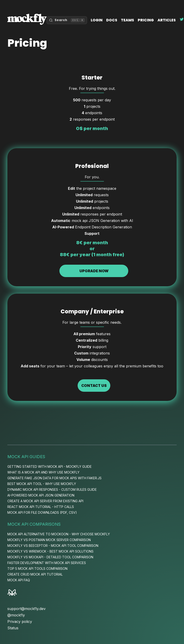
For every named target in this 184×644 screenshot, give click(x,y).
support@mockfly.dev (26, 609)
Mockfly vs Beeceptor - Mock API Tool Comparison (53, 546)
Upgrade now (94, 271)
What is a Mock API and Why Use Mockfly (43, 472)
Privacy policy (20, 621)
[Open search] (67, 20)
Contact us (94, 386)
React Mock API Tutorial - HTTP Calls (41, 507)
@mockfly (16, 615)
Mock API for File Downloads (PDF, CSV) (42, 512)
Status (13, 628)
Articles (167, 20)
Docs (112, 20)
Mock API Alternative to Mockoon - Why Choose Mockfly (59, 534)
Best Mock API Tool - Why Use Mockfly (42, 484)
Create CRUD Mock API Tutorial (35, 574)
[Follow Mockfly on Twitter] (182, 20)
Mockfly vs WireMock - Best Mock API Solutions (50, 551)
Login (97, 20)
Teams (127, 20)
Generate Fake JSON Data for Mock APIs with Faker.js (54, 478)
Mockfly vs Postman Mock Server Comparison (49, 540)
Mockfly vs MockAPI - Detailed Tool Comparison (50, 557)
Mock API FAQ (19, 580)
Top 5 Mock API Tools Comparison (37, 569)
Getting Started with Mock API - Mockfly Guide (50, 467)
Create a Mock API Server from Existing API (45, 501)
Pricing (146, 20)
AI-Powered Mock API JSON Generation (41, 495)
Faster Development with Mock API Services (47, 563)
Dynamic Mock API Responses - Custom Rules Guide (52, 489)
